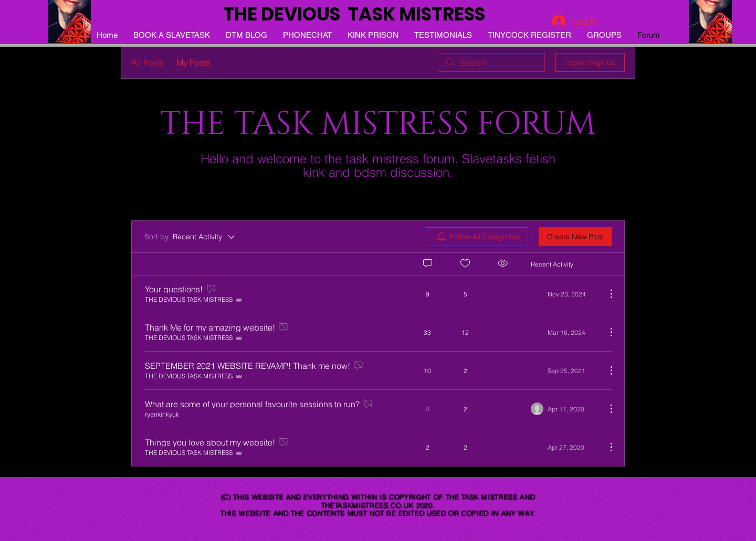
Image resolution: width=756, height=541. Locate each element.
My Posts (193, 62)
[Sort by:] (190, 237)
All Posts (148, 62)
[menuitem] (477, 237)
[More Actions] (606, 294)
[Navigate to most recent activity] (565, 294)
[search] (491, 62)
